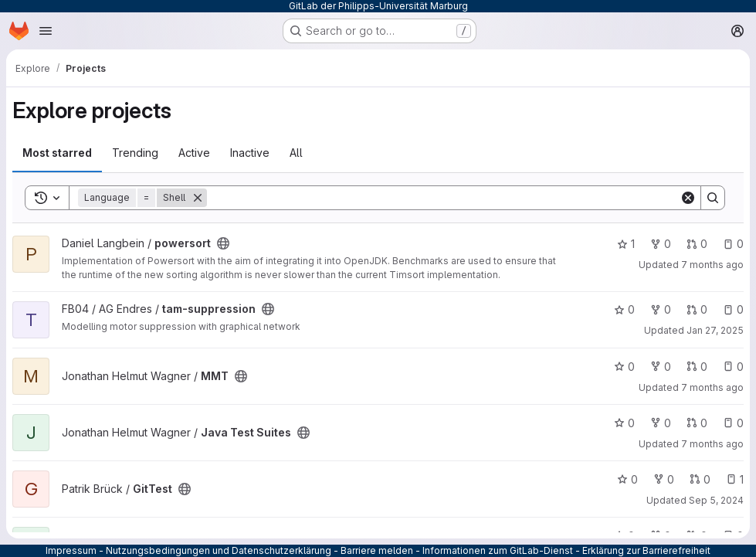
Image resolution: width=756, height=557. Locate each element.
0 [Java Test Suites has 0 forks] (661, 423)
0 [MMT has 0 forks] (661, 367)
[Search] (443, 198)
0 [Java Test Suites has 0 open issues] (733, 423)
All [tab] (296, 153)
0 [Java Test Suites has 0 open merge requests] (697, 423)
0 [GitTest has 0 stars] (627, 479)
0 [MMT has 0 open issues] (733, 367)
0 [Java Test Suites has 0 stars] (624, 423)
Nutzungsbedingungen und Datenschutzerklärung (219, 550)
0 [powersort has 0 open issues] (733, 244)
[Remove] (198, 198)
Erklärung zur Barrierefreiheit (646, 550)
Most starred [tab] (57, 153)
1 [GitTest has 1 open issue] (735, 479)
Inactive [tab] (250, 153)
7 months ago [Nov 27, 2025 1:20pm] (712, 265)
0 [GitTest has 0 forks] (664, 479)
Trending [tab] (135, 153)
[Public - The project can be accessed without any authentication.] (223, 243)
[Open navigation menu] (46, 31)
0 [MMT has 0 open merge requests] (697, 367)
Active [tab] (194, 153)
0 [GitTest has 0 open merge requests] (700, 479)
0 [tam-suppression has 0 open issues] (733, 309)
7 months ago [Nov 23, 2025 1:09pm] (712, 387)
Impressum (71, 550)
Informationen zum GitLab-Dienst (498, 550)
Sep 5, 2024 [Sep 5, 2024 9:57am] (716, 500)
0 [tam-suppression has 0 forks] (661, 309)
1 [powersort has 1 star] (626, 244)
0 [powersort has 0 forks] (661, 244)
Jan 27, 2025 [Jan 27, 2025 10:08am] (715, 330)
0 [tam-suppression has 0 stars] (624, 309)
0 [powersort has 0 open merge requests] (697, 244)
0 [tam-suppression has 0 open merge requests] (697, 309)
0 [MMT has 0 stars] (624, 367)
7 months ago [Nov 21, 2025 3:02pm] (712, 444)
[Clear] (688, 198)
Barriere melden (377, 550)
